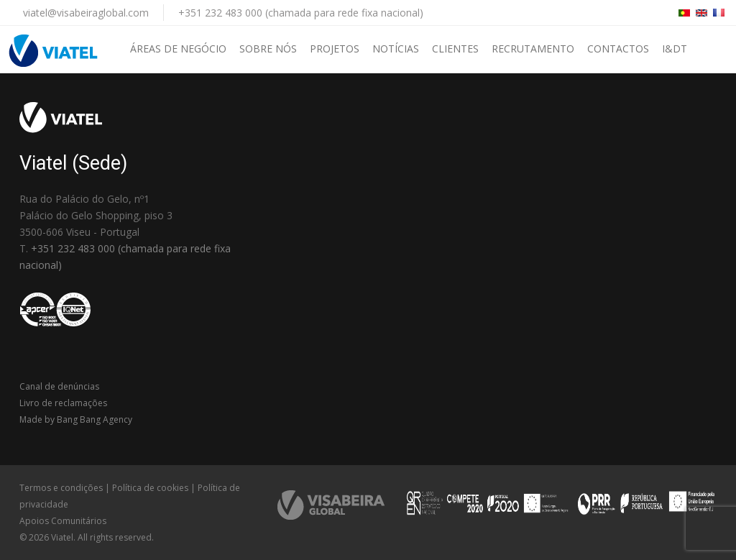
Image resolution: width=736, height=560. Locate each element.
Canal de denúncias (59, 386)
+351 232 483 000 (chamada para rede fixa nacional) (301, 13)
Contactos (618, 49)
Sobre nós (268, 49)
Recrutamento (533, 49)
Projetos (335, 49)
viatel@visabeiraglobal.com (86, 13)
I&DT (675, 49)
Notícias (396, 49)
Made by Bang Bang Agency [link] (76, 419)
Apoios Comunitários (63, 521)
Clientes (455, 49)
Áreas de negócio (178, 49)
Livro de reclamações (63, 403)
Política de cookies (150, 488)
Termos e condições (61, 488)
